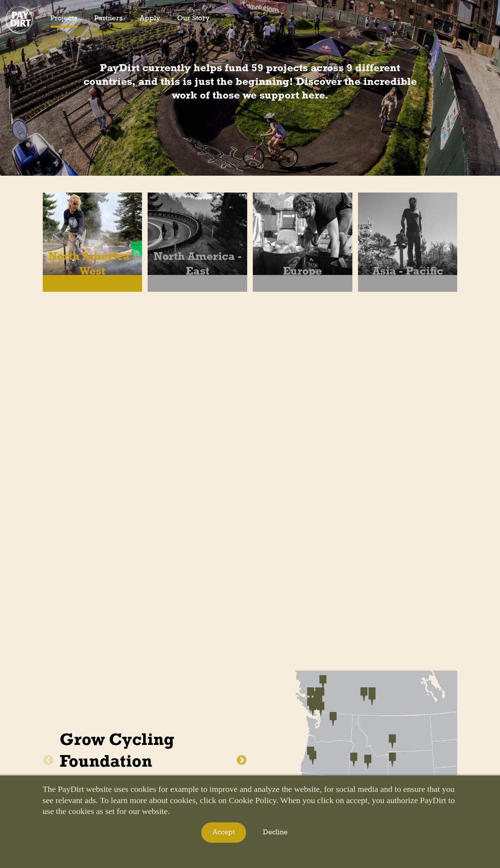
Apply (150, 18)
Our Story (193, 18)
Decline (275, 833)
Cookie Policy (253, 800)
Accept (224, 833)
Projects (64, 18)
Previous (48, 760)
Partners (109, 18)
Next (242, 760)
